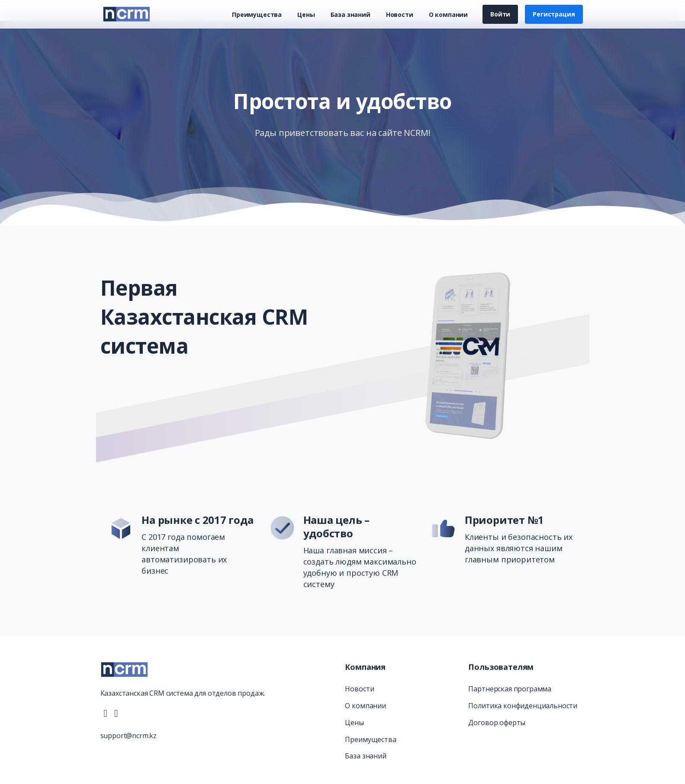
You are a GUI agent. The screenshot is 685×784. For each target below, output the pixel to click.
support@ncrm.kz (129, 740)
